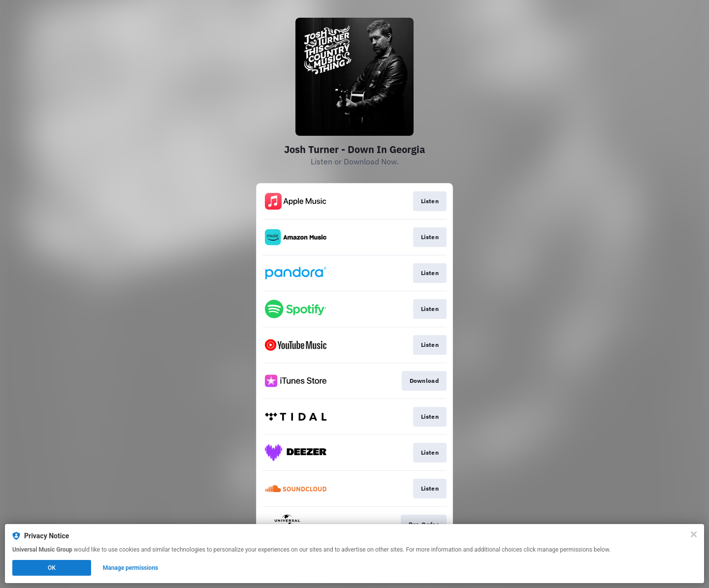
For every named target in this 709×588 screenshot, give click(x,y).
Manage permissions (131, 568)
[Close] (694, 534)
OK (52, 568)
